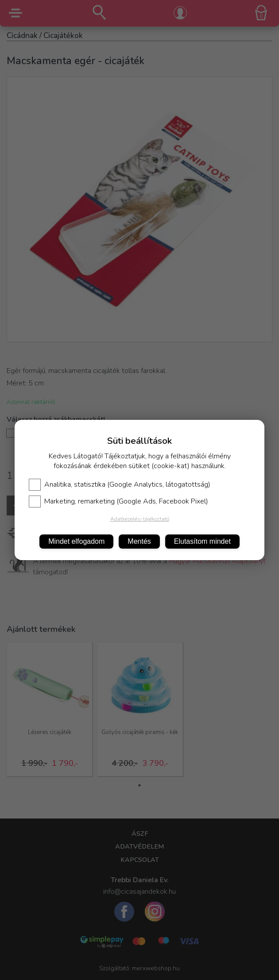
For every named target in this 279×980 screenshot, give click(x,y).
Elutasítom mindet (202, 541)
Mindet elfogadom (76, 541)
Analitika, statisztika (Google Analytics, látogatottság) (120, 484)
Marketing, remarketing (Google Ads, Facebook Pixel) (118, 501)
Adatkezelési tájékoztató (140, 519)
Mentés (139, 541)
